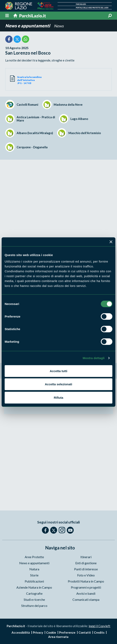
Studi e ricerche (34, 599)
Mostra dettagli (94, 358)
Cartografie (34, 593)
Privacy (38, 632)
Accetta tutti (59, 371)
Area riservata (58, 637)
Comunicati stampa (86, 599)
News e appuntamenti (28, 26)
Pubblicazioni (34, 581)
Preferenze (67, 632)
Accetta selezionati (58, 384)
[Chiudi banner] (111, 242)
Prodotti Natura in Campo (86, 581)
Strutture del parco (34, 606)
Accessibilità (21, 632)
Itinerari (86, 557)
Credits (99, 632)
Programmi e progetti (86, 587)
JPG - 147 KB (38, 80)
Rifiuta (59, 397)
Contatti (85, 632)
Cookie (51, 632)
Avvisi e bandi (86, 593)
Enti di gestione (86, 563)
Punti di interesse (86, 569)
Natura (34, 569)
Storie (34, 575)
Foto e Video (86, 575)
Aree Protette (34, 557)
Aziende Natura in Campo (34, 587)
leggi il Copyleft (99, 626)
